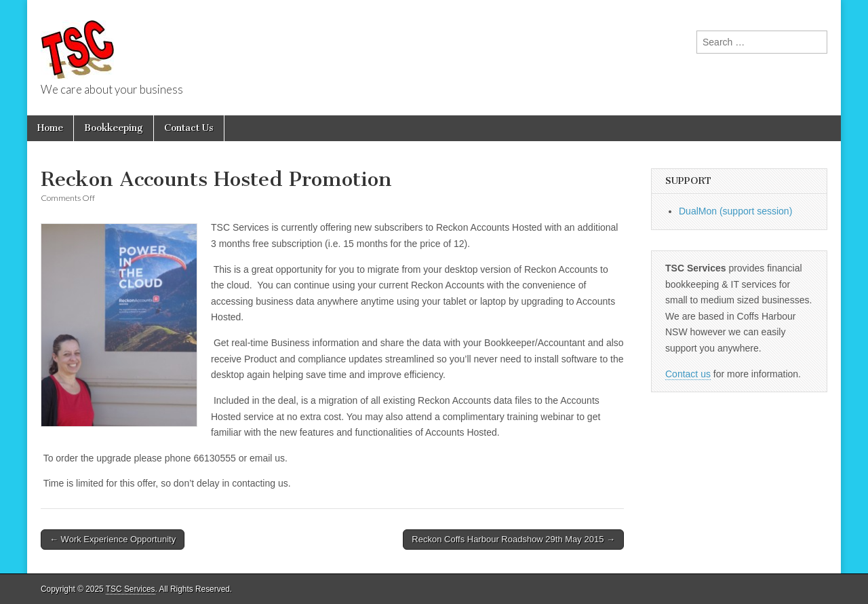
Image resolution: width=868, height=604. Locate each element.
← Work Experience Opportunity (113, 539)
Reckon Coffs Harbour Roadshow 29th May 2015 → (513, 539)
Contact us (688, 374)
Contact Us (189, 128)
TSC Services (131, 589)
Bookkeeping (114, 128)
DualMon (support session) (735, 211)
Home (50, 128)
